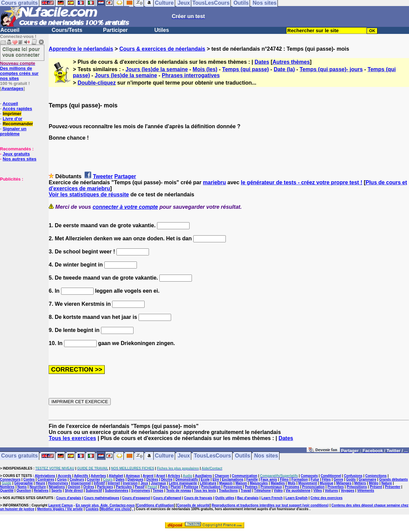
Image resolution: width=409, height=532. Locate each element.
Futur (315, 479)
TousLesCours (213, 456)
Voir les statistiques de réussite (89, 195)
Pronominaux (271, 487)
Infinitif (99, 483)
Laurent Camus (61, 505)
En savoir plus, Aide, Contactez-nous (105, 505)
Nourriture (38, 487)
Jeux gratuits (16, 154)
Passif (139, 487)
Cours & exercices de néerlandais (162, 49)
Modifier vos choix (115, 509)
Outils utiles (225, 498)
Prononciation (313, 487)
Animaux (133, 476)
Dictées (152, 479)
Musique (327, 483)
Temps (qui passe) (245, 69)
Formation (300, 479)
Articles (174, 476)
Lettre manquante (183, 483)
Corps (62, 479)
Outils (242, 456)
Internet (114, 483)
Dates (262, 62)
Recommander (18, 124)
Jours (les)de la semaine (157, 69)
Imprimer (12, 114)
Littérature (208, 483)
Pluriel (176, 487)
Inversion (130, 483)
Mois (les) (205, 69)
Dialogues (136, 479)
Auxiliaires (203, 476)
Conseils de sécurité (193, 505)
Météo (374, 483)
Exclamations (233, 479)
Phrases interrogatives (191, 75)
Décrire (167, 479)
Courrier (93, 479)
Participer (115, 30)
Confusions (353, 476)
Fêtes (326, 479)
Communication (245, 476)
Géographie (23, 483)
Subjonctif (94, 491)
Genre (338, 479)
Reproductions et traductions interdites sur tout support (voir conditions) (270, 505)
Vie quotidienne (298, 491)
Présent (376, 487)
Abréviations (45, 476)
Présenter (393, 487)
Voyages (348, 491)
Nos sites (266, 456)
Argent (148, 476)
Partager (125, 176)
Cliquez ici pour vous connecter (21, 52)
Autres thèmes (291, 62)
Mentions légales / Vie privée (60, 509)
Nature (387, 483)
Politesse (191, 487)
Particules (124, 487)
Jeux (184, 456)
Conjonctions (376, 476)
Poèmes (251, 487)
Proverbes (336, 487)
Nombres (7, 487)
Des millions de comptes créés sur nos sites (19, 71)
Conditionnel (331, 476)
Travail (246, 491)
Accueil (10, 30)
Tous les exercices (72, 438)
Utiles (162, 30)
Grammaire (368, 479)
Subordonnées (116, 491)
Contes (29, 479)
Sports (57, 491)
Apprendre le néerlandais (81, 49)
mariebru (214, 182)
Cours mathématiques (102, 498)
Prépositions (357, 487)
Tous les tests (205, 491)
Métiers (360, 483)
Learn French (272, 498)
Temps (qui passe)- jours (331, 69)
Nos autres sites (19, 159)
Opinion (74, 487)
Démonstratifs (187, 479)
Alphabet (116, 476)
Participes (105, 487)
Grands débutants (394, 479)
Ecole (205, 479)
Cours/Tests (67, 30)
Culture (164, 456)
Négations (57, 487)
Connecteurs (10, 479)
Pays (164, 487)
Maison (241, 483)
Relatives (41, 491)
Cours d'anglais (69, 498)
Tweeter (103, 176)
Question (24, 491)
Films (284, 479)
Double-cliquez (97, 83)
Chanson (222, 476)
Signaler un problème (13, 131)
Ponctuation (211, 487)
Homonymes (58, 483)
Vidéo (278, 491)
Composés (309, 476)
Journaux (159, 483)
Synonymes (141, 491)
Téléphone (262, 491)
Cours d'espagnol (136, 498)
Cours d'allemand (167, 498)
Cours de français (198, 498)
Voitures (331, 491)
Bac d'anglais (248, 498)
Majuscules (259, 483)
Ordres (89, 487)
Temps (158, 491)
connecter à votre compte (125, 207)
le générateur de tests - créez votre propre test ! (302, 182)
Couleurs (77, 479)
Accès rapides (17, 109)
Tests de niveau (178, 491)
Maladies (278, 483)
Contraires (46, 479)
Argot (161, 476)
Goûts (351, 479)
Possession (233, 487)
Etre (216, 479)
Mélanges (344, 483)
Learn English (297, 498)
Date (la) (284, 69)
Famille (252, 479)
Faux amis (269, 479)
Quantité (7, 491)
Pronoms (292, 487)
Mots (291, 483)
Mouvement (308, 483)
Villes (318, 491)
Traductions (228, 491)
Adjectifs (81, 476)
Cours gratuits (19, 456)
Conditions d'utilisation (156, 505)
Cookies (92, 509)
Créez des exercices (326, 498)
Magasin (226, 483)
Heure (40, 483)
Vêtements (366, 491)
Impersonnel (81, 483)
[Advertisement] (20, 215)
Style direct (74, 491)
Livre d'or (13, 119)
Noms (22, 487)
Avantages (12, 88)
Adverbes (99, 476)
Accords (64, 476)
